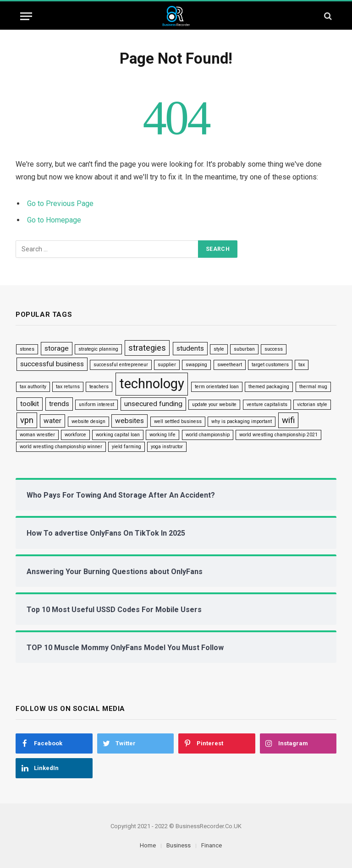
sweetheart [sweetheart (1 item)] (230, 365)
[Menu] (26, 16)
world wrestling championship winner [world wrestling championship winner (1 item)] (61, 447)
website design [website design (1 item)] (88, 421)
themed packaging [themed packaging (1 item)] (269, 387)
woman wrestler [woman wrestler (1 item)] (37, 435)
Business (179, 845)
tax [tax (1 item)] (302, 365)
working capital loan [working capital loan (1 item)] (118, 435)
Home (148, 845)
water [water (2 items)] (52, 421)
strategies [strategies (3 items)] (147, 348)
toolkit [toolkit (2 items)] (30, 404)
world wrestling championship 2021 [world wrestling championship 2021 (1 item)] (278, 435)
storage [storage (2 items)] (57, 348)
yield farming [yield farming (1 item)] (126, 447)
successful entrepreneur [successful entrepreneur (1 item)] (121, 365)
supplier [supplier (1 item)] (167, 365)
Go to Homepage (54, 220)
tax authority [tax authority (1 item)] (33, 387)
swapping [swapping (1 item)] (196, 365)
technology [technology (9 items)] (152, 384)
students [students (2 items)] (190, 348)
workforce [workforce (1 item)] (75, 435)
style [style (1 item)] (219, 349)
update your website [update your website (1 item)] (214, 404)
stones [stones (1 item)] (27, 349)
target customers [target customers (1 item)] (270, 365)
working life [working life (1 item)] (162, 435)
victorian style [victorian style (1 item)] (312, 404)
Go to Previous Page (60, 203)
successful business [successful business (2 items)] (52, 364)
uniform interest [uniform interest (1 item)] (96, 404)
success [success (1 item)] (274, 349)
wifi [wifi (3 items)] (288, 420)
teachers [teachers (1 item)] (99, 387)
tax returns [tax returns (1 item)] (68, 387)
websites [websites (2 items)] (129, 421)
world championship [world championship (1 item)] (208, 435)
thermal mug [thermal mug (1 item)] (313, 387)
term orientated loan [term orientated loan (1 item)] (217, 387)
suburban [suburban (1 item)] (244, 349)
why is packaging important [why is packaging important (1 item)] (242, 421)
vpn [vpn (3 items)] (27, 420)
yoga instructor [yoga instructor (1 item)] (167, 447)
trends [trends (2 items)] (59, 404)
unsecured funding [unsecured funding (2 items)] (153, 404)
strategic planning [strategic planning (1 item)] (98, 349)
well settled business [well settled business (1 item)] (178, 421)
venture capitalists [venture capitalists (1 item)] (267, 404)
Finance (212, 845)
